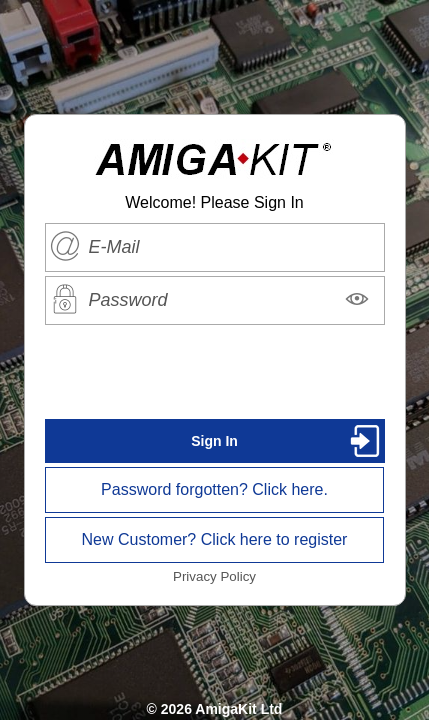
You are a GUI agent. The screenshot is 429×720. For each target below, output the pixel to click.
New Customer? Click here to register (215, 539)
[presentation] (215, 372)
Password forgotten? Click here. (214, 489)
